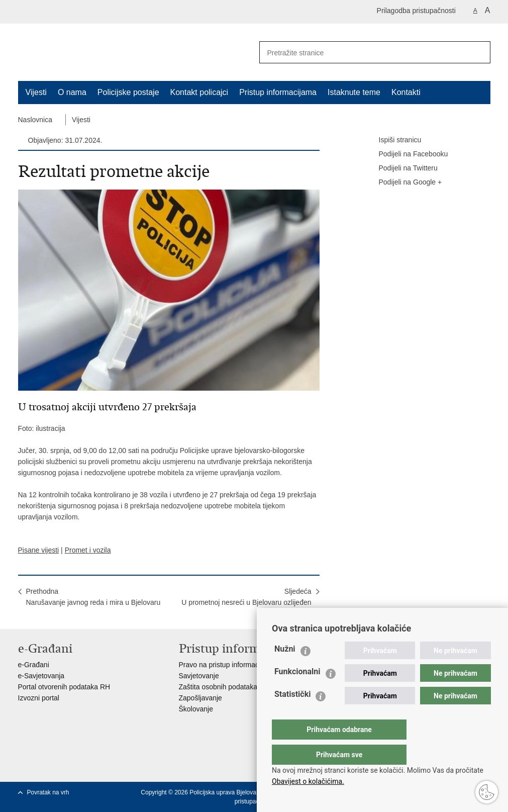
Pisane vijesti (39, 550)
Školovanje (196, 709)
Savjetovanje (199, 676)
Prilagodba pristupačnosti (416, 11)
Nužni (285, 669)
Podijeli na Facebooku (407, 154)
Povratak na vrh (48, 792)
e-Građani (34, 665)
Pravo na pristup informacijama (227, 665)
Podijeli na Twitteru (401, 168)
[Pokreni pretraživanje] (479, 52)
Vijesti (36, 92)
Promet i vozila (88, 550)
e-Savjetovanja (41, 676)
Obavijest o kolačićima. (308, 781)
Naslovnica (35, 120)
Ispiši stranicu (393, 140)
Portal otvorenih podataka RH (64, 687)
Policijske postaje (128, 92)
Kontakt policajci (199, 92)
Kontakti (406, 92)
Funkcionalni (297, 692)
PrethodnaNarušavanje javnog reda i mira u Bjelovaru (93, 597)
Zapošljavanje (200, 698)
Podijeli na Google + (403, 183)
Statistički (292, 714)
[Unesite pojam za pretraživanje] (360, 53)
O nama (72, 92)
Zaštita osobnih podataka (218, 687)
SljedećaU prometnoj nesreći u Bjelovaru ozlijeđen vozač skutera (246, 602)
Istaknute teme (354, 92)
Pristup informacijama (278, 92)
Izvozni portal (39, 698)
